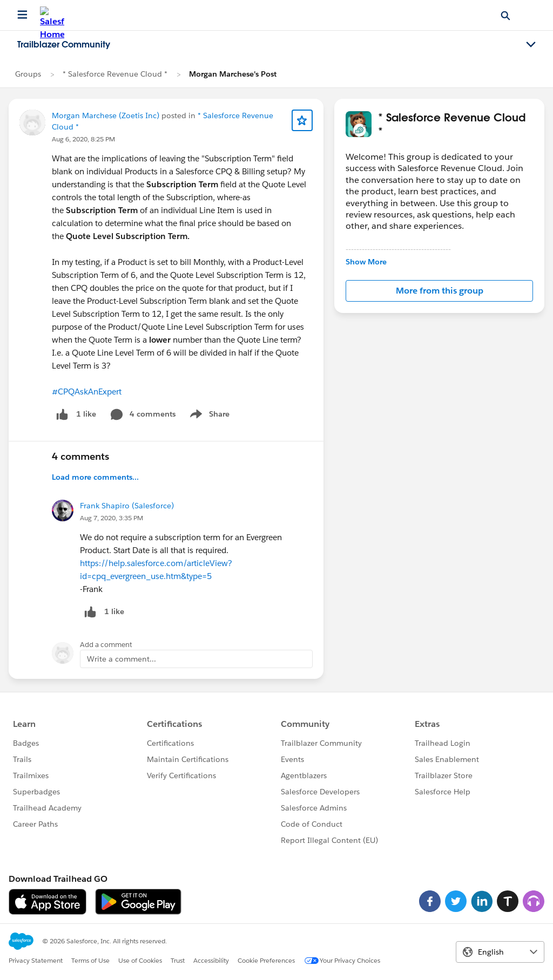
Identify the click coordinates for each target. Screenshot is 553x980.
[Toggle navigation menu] (531, 45)
